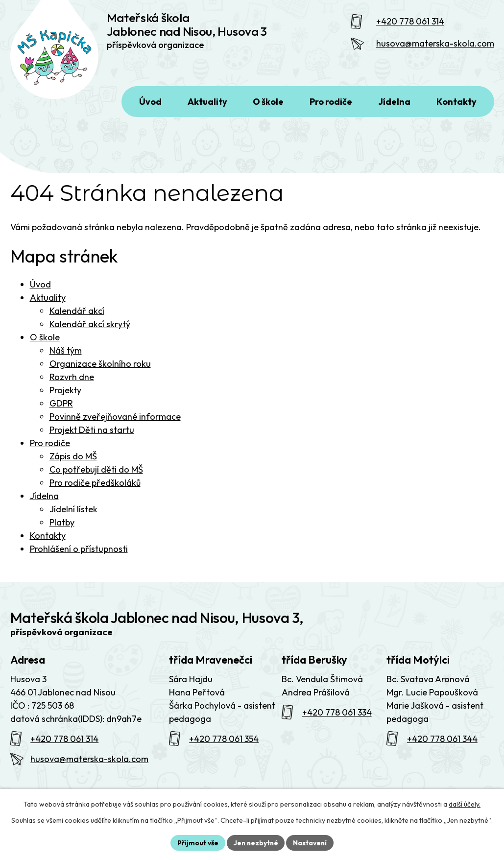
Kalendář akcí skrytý (90, 328)
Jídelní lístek (73, 513)
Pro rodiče (50, 447)
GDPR (61, 407)
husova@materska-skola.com (435, 45)
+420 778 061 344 (442, 743)
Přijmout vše (197, 842)
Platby (62, 526)
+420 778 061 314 (410, 23)
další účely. (465, 804)
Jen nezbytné (256, 842)
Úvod (40, 288)
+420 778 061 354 (224, 743)
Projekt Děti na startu (92, 434)
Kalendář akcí (77, 315)
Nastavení (311, 842)
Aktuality (48, 301)
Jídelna (44, 500)
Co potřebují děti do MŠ (96, 473)
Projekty (65, 394)
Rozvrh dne (72, 381)
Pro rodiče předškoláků (95, 487)
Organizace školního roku (100, 368)
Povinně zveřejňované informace (115, 420)
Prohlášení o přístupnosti (79, 553)
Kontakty (48, 539)
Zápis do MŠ (73, 460)
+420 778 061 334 (337, 716)
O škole (45, 341)
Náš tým (66, 354)
